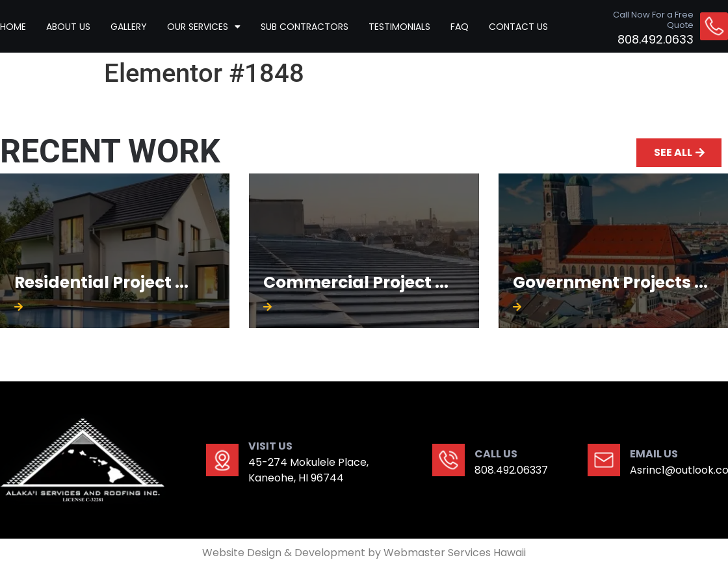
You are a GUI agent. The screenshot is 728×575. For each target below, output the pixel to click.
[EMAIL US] (604, 460)
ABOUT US (68, 27)
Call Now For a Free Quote (653, 20)
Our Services (204, 27)
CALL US (496, 454)
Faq (460, 27)
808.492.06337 (511, 470)
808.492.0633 (656, 39)
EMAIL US (654, 454)
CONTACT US (518, 27)
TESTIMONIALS (399, 27)
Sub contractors (305, 27)
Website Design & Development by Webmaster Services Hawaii (364, 553)
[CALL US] (448, 460)
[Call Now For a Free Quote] (714, 26)
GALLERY (129, 27)
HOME (13, 27)
